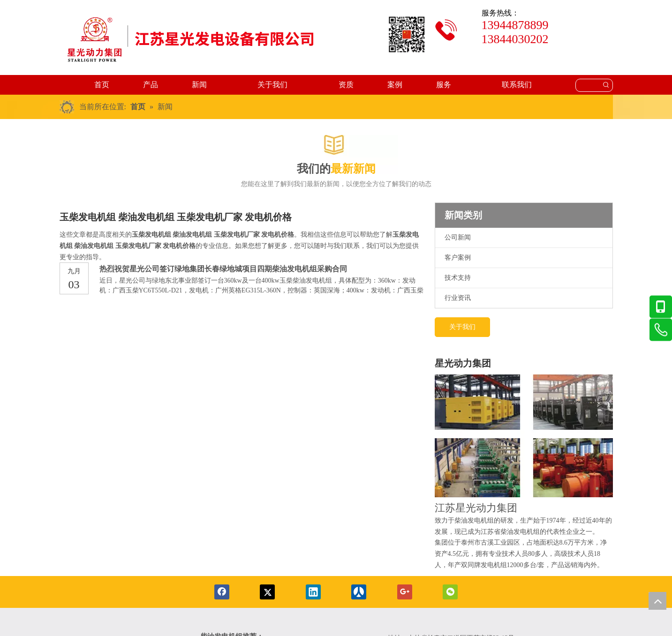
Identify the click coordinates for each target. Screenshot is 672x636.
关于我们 (462, 327)
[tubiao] (446, 30)
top (657, 601)
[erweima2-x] (407, 34)
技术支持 (458, 278)
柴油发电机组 (474, 520)
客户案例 (458, 258)
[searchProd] (588, 85)
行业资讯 (458, 298)
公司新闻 (458, 237)
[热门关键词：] (606, 85)
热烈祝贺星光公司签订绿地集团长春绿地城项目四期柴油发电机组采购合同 (223, 269)
